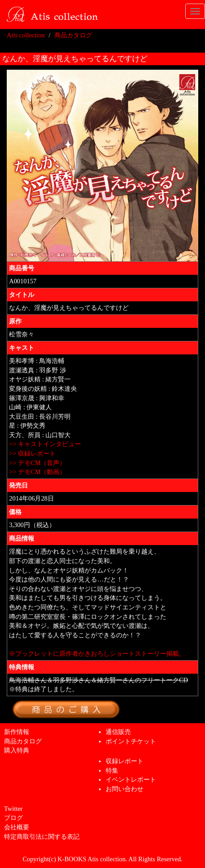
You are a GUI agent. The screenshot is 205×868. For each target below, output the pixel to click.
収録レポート (125, 761)
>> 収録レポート (32, 453)
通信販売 (118, 732)
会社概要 (17, 827)
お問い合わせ (125, 789)
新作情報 (17, 732)
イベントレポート (131, 779)
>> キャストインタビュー (45, 444)
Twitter (13, 809)
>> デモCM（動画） (37, 472)
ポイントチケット (131, 741)
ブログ (13, 818)
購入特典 (17, 750)
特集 (112, 770)
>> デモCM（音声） (37, 463)
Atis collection (26, 35)
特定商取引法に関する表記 (42, 837)
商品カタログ (73, 35)
